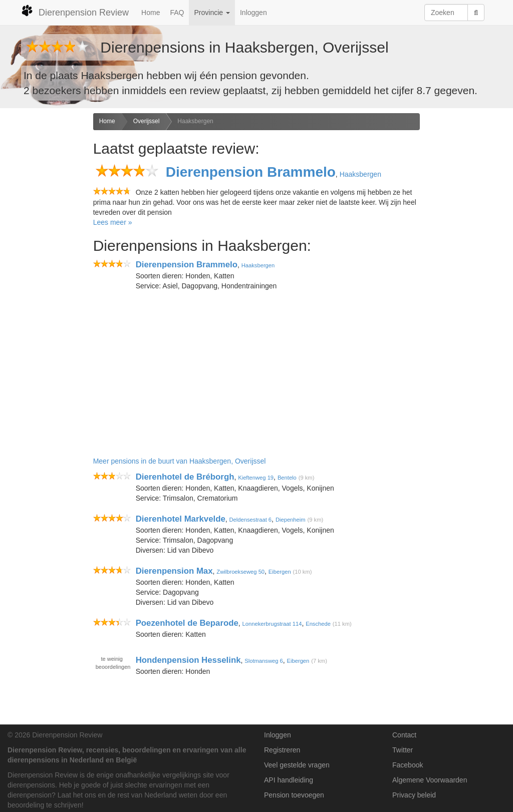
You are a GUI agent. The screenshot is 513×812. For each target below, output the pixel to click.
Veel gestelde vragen (297, 765)
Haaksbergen (195, 121)
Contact (404, 735)
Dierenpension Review (75, 11)
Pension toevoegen (294, 795)
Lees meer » (113, 222)
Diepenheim (291, 520)
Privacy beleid (414, 795)
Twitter (403, 750)
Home (151, 13)
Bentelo (287, 478)
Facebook (408, 765)
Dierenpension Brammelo (251, 172)
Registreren (282, 750)
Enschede (318, 624)
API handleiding (289, 780)
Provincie (212, 13)
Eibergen (280, 572)
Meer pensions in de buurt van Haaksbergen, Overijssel (180, 461)
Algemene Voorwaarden (430, 780)
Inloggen (253, 13)
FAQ (177, 13)
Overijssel (147, 121)
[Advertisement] (43, 271)
